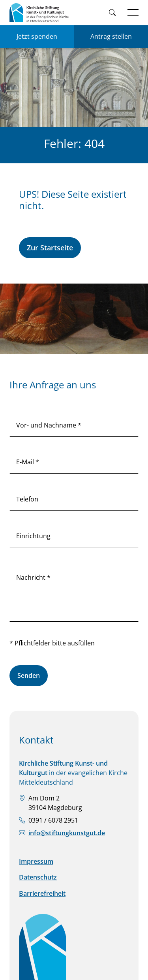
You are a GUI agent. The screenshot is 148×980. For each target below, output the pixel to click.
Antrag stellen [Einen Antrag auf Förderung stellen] (111, 36)
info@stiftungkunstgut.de (67, 833)
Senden (29, 675)
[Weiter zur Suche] (112, 13)
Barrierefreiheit (42, 893)
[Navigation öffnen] (133, 13)
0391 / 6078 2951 (53, 820)
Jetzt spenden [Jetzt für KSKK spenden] (37, 36)
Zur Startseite (50, 248)
